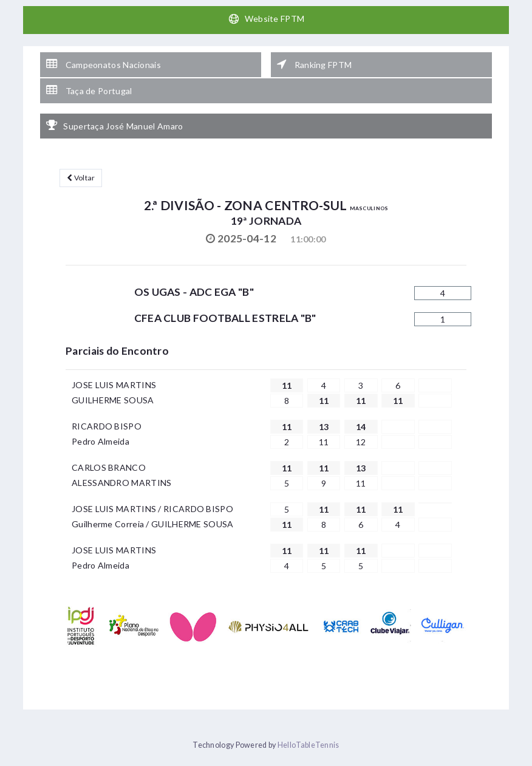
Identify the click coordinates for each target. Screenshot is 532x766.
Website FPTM (266, 19)
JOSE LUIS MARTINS (114, 385)
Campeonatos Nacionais (104, 64)
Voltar (81, 178)
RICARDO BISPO (107, 426)
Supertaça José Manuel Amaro (114, 126)
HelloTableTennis (309, 745)
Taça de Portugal (89, 91)
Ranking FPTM (314, 64)
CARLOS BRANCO (109, 467)
